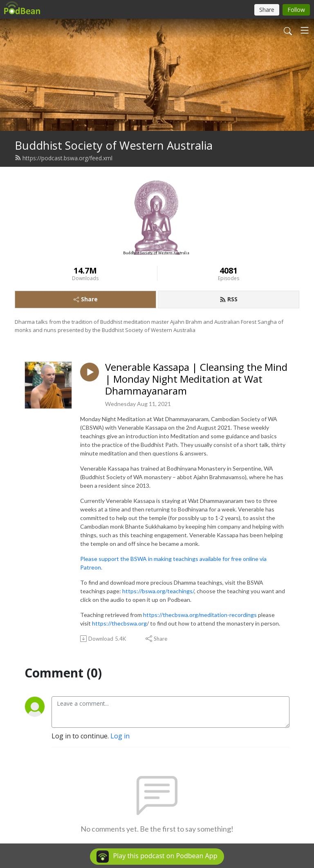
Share (86, 299)
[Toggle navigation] (305, 30)
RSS (229, 299)
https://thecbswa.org (119, 623)
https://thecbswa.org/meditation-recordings (200, 615)
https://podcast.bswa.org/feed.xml (64, 158)
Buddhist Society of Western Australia (114, 145)
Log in (120, 736)
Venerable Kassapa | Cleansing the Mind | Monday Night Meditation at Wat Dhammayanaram (196, 379)
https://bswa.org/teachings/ (158, 591)
